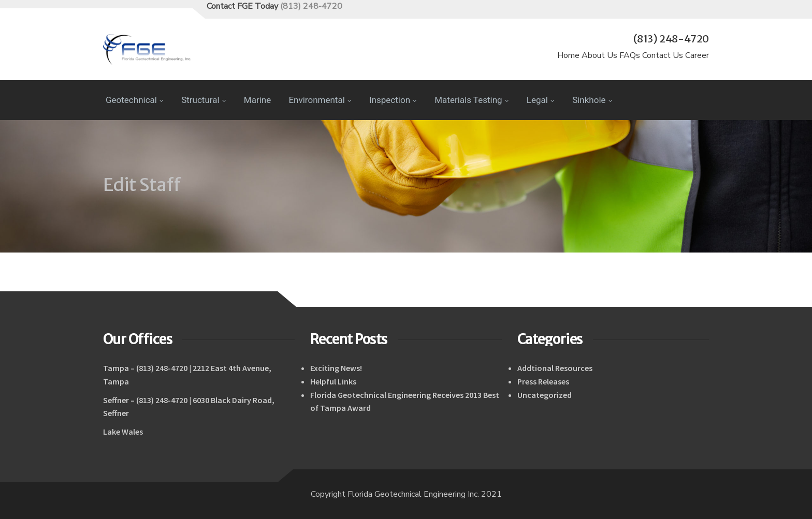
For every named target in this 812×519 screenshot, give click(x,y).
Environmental (320, 100)
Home (568, 55)
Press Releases (543, 381)
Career (697, 55)
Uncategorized (545, 395)
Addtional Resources (555, 368)
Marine (257, 100)
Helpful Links (333, 381)
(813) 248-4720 (311, 6)
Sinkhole (592, 100)
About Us (599, 55)
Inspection (393, 100)
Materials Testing (472, 100)
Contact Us (663, 55)
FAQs (630, 55)
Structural (204, 100)
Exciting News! (336, 368)
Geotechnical (135, 100)
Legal (541, 100)
